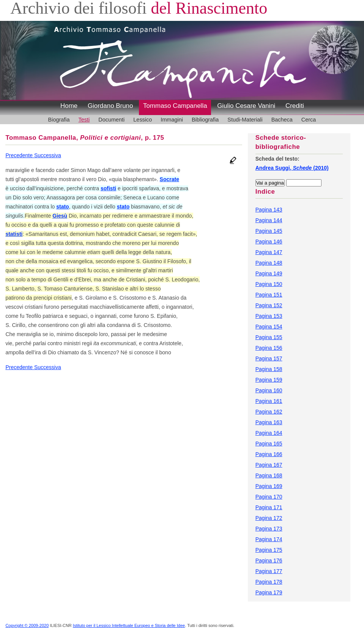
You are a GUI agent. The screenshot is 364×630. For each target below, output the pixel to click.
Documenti (111, 120)
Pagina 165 (269, 444)
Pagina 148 (269, 263)
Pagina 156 (269, 348)
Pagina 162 (269, 412)
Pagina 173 (269, 529)
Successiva (48, 155)
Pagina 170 (269, 497)
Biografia (59, 120)
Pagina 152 (269, 305)
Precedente (20, 155)
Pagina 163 (269, 422)
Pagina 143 (269, 210)
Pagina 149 (269, 273)
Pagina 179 (269, 592)
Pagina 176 (269, 561)
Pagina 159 (269, 380)
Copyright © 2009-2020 (27, 625)
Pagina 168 (269, 475)
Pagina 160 (269, 390)
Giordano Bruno (110, 106)
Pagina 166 (269, 454)
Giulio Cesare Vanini (246, 106)
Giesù (60, 216)
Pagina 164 (269, 433)
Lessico (143, 120)
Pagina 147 (269, 252)
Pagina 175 (269, 550)
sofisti (108, 188)
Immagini (172, 120)
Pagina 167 (269, 465)
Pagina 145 (269, 231)
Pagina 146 (269, 242)
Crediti (295, 106)
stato (62, 207)
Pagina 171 (269, 507)
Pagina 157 (269, 358)
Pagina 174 (269, 539)
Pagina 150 (269, 284)
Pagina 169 (269, 486)
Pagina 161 (269, 401)
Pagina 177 (269, 571)
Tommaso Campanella (175, 106)
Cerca (309, 120)
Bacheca (282, 120)
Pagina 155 (269, 337)
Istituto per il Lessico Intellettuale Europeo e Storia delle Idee (129, 625)
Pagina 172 (269, 518)
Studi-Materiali (245, 120)
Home (69, 106)
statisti (14, 234)
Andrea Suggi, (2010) (292, 168)
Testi (84, 120)
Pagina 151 (269, 295)
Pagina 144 (269, 220)
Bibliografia (205, 120)
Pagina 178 (269, 582)
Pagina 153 (269, 316)
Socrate (169, 179)
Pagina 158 (269, 369)
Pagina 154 (269, 327)
